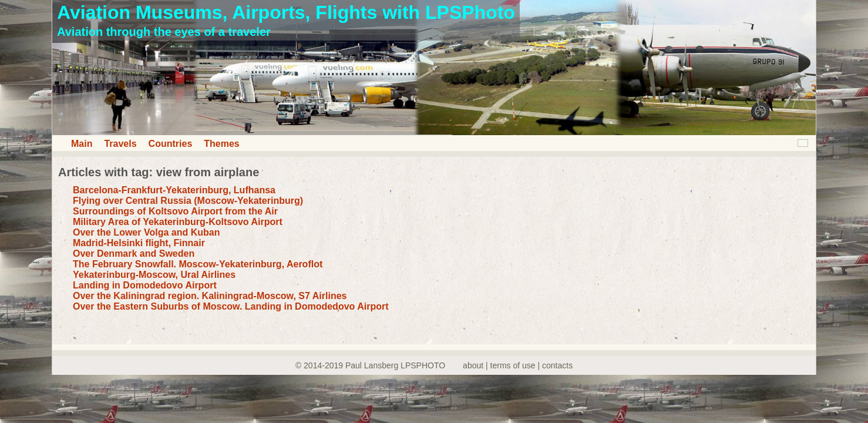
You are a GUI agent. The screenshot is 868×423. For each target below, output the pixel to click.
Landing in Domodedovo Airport (145, 285)
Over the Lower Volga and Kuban (146, 232)
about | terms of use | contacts (518, 365)
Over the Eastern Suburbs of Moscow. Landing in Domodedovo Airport (231, 306)
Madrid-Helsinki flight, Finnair (139, 243)
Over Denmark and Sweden (134, 254)
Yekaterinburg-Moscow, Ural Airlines (154, 275)
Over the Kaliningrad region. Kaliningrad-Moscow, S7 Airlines (210, 296)
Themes (221, 144)
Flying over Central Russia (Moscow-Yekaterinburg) (188, 201)
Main (82, 144)
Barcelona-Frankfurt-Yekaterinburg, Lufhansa (174, 190)
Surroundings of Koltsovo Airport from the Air (175, 211)
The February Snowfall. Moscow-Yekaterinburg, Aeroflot (198, 264)
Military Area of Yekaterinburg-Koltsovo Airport (178, 222)
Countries (171, 144)
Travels (120, 144)
